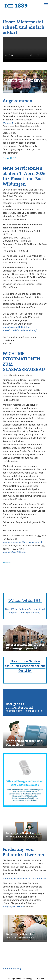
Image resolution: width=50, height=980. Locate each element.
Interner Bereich (11, 969)
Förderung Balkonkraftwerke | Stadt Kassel (24, 879)
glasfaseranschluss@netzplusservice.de (23, 543)
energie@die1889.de (13, 907)
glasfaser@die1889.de (14, 553)
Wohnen (7, 124)
